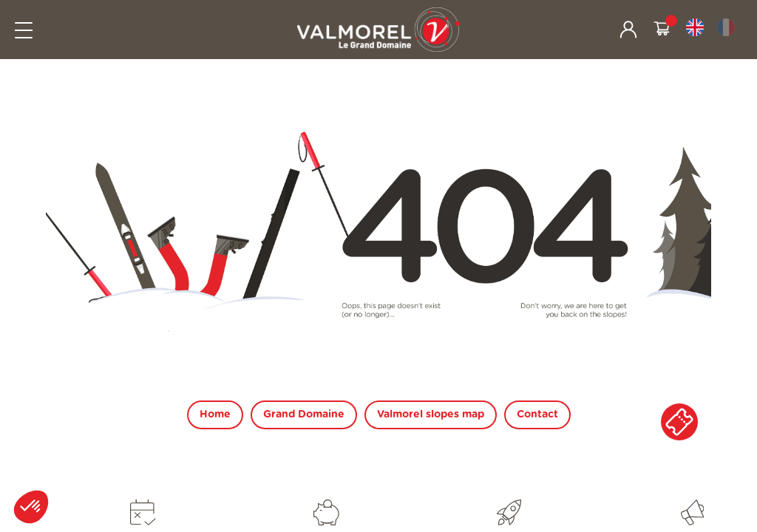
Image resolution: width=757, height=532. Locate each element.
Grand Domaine (304, 415)
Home (215, 415)
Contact (537, 415)
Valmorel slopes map (431, 415)
